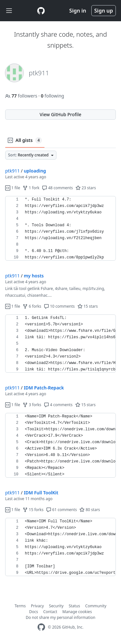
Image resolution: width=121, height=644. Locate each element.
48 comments (57, 188)
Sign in (78, 11)
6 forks (32, 306)
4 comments (58, 405)
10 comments (59, 306)
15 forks (33, 510)
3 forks (32, 405)
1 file (13, 188)
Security (56, 606)
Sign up (104, 11)
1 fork (31, 188)
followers (22, 96)
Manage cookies (77, 612)
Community (96, 606)
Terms (20, 606)
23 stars (86, 188)
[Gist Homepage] (41, 11)
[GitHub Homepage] (41, 627)
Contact (50, 612)
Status (74, 606)
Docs (34, 612)
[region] (60, 229)
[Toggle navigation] (9, 11)
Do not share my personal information (61, 617)
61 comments (62, 510)
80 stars (90, 510)
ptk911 (12, 171)
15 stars (88, 306)
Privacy (37, 606)
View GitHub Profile (60, 114)
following (52, 96)
